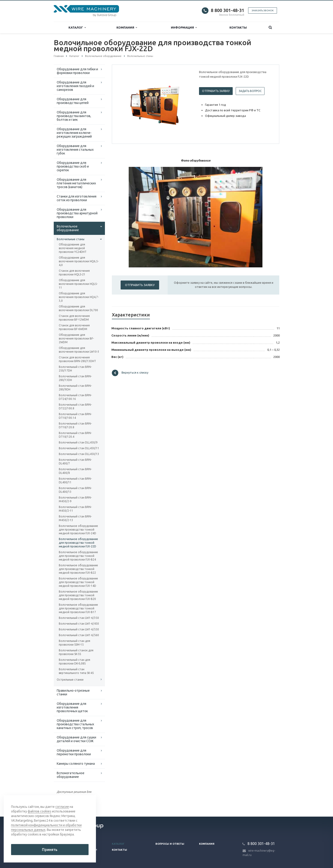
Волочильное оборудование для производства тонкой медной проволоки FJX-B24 (78, 556)
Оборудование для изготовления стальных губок (75, 150)
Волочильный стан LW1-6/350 (79, 618)
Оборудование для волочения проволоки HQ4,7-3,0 (79, 297)
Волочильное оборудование (68, 228)
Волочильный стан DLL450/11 (79, 448)
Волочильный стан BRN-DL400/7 (75, 462)
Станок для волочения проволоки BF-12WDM (74, 318)
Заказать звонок (263, 10)
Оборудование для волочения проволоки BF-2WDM (76, 338)
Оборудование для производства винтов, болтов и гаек (74, 116)
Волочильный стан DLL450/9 (78, 442)
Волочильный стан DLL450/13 (79, 454)
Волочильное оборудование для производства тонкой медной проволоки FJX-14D (78, 582)
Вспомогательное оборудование (71, 775)
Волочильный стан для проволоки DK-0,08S (74, 662)
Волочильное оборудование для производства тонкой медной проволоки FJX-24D (78, 530)
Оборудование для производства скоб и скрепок (73, 166)
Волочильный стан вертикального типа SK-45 (76, 671)
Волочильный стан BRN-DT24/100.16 (75, 397)
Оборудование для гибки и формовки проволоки (77, 71)
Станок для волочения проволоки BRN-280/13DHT (77, 359)
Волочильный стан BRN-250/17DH (75, 369)
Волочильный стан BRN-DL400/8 (75, 471)
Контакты (238, 27)
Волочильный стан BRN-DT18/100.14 (75, 416)
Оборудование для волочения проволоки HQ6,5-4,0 (79, 261)
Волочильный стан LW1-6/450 (79, 624)
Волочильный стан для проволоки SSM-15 (74, 643)
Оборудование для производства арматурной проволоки (77, 213)
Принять (50, 850)
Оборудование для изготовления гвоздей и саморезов (75, 86)
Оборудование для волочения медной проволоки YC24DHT (73, 248)
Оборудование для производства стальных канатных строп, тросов (75, 724)
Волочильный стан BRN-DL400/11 (75, 480)
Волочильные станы (71, 239)
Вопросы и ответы (170, 844)
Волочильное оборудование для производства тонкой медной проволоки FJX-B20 (78, 595)
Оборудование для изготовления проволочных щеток (72, 707)
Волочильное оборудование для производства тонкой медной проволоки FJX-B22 (78, 569)
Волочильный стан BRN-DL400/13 (75, 490)
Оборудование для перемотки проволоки (74, 752)
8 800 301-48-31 (227, 10)
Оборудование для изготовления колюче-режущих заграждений (74, 133)
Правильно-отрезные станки (73, 692)
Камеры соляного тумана (76, 764)
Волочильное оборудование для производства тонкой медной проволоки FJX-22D (78, 543)
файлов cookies (39, 811)
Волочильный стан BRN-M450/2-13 (75, 518)
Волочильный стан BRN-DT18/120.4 (75, 435)
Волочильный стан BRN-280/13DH (75, 378)
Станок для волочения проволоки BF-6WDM (74, 327)
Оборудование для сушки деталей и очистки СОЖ (76, 739)
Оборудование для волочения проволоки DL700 (78, 308)
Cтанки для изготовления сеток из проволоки (77, 198)
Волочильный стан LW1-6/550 (79, 629)
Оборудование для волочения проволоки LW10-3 (79, 350)
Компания (127, 28)
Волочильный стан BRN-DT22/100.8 (75, 406)
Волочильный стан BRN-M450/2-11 (75, 509)
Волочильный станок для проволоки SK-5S (76, 652)
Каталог (77, 28)
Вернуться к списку (130, 373)
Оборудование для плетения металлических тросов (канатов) (76, 183)
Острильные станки (70, 680)
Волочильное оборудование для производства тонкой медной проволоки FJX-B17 (78, 608)
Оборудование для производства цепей (73, 101)
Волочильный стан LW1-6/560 (79, 635)
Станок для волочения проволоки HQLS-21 (74, 273)
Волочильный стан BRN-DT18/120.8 (75, 425)
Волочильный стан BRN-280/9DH (75, 388)
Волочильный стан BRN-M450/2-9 (75, 499)
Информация (184, 28)
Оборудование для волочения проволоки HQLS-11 (78, 284)
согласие (62, 807)
